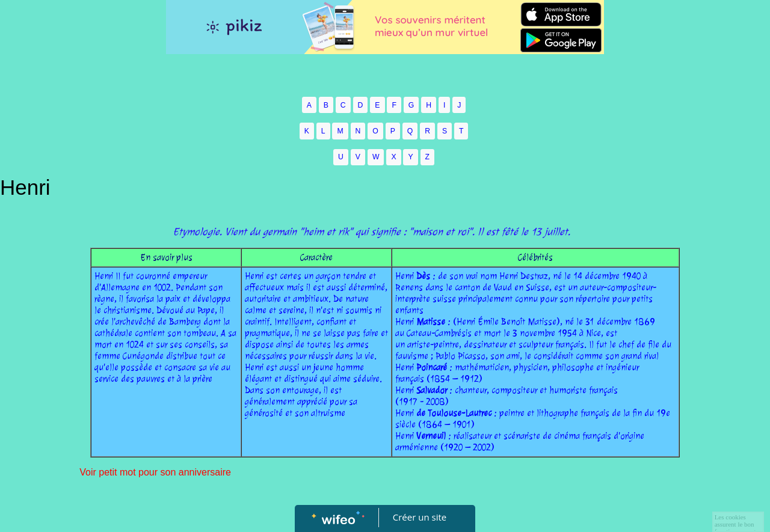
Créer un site (420, 517)
